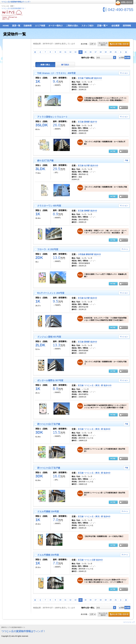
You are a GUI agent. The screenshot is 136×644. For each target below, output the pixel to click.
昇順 (122, 57)
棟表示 (65, 65)
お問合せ (124, 3)
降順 (127, 57)
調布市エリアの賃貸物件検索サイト (13, 627)
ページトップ (130, 622)
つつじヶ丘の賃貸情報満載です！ (14, 8)
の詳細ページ (113, 108)
